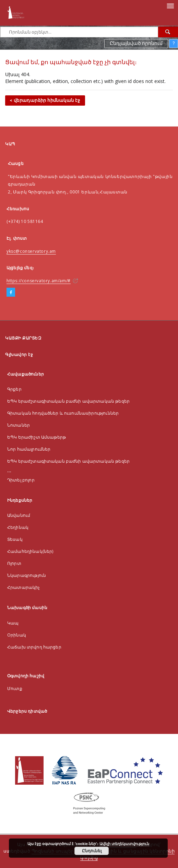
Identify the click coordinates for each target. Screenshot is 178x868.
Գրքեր (14, 389)
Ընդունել (92, 851)
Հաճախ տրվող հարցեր (34, 647)
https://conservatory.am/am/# (39, 281)
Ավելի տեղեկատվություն (124, 844)
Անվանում (19, 515)
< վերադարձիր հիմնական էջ (45, 100)
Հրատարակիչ (24, 587)
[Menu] (170, 5)
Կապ (13, 623)
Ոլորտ (14, 563)
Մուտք (15, 688)
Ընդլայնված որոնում (136, 43)
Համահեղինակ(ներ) (30, 551)
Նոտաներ (19, 425)
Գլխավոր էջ (19, 354)
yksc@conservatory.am (31, 251)
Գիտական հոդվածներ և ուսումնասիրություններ (63, 413)
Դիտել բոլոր (21, 480)
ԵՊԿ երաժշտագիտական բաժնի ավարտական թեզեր (68, 401)
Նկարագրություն (27, 575)
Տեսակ (15, 539)
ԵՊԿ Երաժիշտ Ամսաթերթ (37, 437)
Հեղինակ (18, 527)
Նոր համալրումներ (29, 449)
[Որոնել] (168, 32)
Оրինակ (17, 635)
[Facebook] (11, 293)
